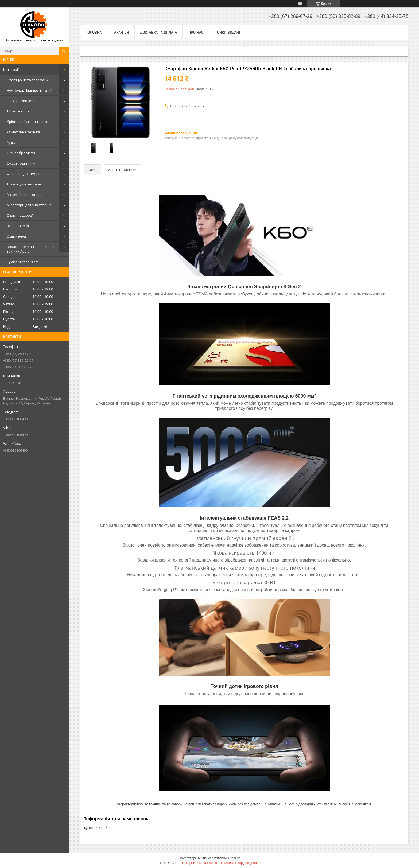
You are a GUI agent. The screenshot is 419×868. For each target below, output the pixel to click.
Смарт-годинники (22, 163)
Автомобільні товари (25, 194)
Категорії (11, 69)
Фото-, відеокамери (24, 174)
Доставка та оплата (158, 32)
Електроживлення (22, 101)
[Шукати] (64, 51)
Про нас (196, 32)
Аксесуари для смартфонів (29, 205)
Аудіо (11, 142)
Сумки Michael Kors (23, 262)
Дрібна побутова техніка (28, 122)
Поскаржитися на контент (199, 863)
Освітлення (16, 236)
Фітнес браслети (21, 153)
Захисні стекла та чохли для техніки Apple (30, 249)
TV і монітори (18, 111)
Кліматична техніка (23, 132)
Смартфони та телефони (28, 80)
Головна (94, 32)
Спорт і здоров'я (21, 215)
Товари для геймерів (24, 184)
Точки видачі (228, 32)
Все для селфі (18, 226)
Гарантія (121, 32)
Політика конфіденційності (241, 863)
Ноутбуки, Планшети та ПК (30, 90)
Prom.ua (234, 858)
